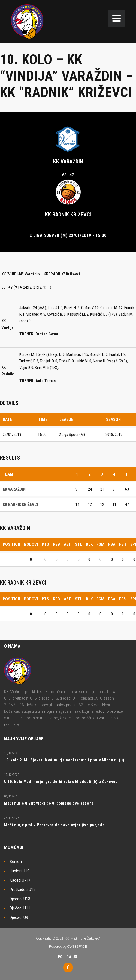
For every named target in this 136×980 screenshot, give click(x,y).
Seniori (16, 862)
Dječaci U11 (20, 908)
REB (56, 544)
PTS (45, 544)
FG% (123, 544)
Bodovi (31, 544)
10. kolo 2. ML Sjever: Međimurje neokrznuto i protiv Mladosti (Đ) (64, 760)
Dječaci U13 (20, 899)
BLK (89, 544)
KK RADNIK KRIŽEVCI (68, 215)
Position (11, 544)
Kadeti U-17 (20, 880)
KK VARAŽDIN (68, 162)
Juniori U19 (19, 871)
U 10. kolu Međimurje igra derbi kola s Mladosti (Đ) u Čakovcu (61, 782)
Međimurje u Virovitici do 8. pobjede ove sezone (49, 803)
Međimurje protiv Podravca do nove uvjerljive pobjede (54, 825)
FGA (112, 544)
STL (78, 544)
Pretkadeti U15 (22, 890)
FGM (100, 544)
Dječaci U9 (19, 917)
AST (67, 544)
